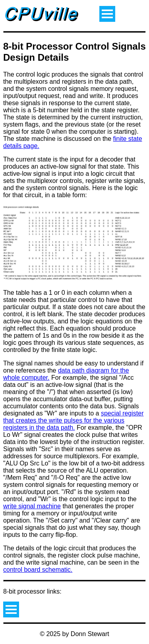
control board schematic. (38, 570)
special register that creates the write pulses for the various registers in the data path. (73, 420)
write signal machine (32, 506)
